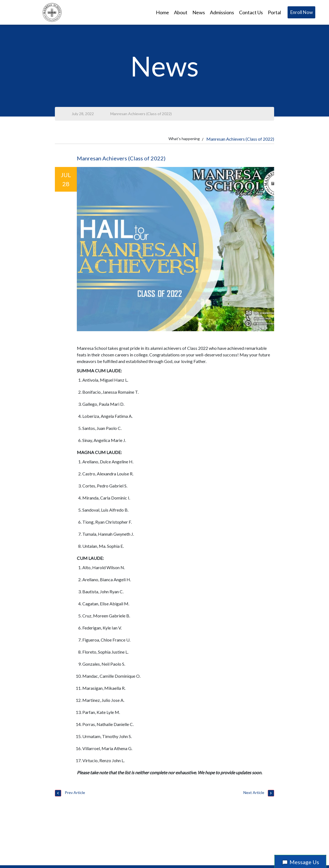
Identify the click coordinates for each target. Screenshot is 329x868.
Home (162, 12)
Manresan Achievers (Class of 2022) (141, 114)
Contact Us (251, 12)
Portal (274, 12)
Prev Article (70, 793)
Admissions (222, 12)
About (181, 12)
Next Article (259, 793)
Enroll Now (302, 12)
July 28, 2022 (83, 114)
